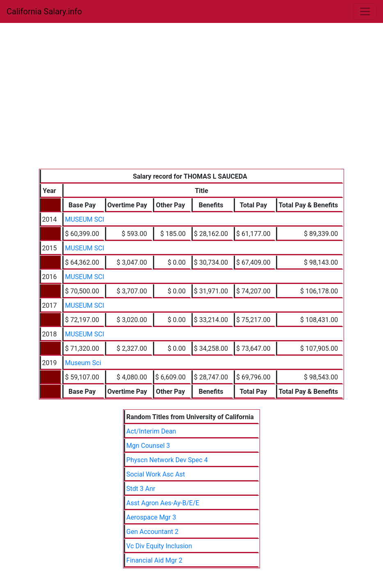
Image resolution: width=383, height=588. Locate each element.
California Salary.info (44, 11)
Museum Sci (83, 363)
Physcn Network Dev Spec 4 (167, 460)
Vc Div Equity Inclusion (159, 546)
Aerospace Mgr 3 (151, 517)
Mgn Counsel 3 (148, 446)
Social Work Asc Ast (156, 474)
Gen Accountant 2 (152, 532)
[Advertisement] (192, 107)
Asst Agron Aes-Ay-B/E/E (163, 503)
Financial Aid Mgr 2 (154, 560)
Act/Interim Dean (151, 431)
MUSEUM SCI (84, 219)
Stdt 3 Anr (141, 489)
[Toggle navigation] (365, 11)
